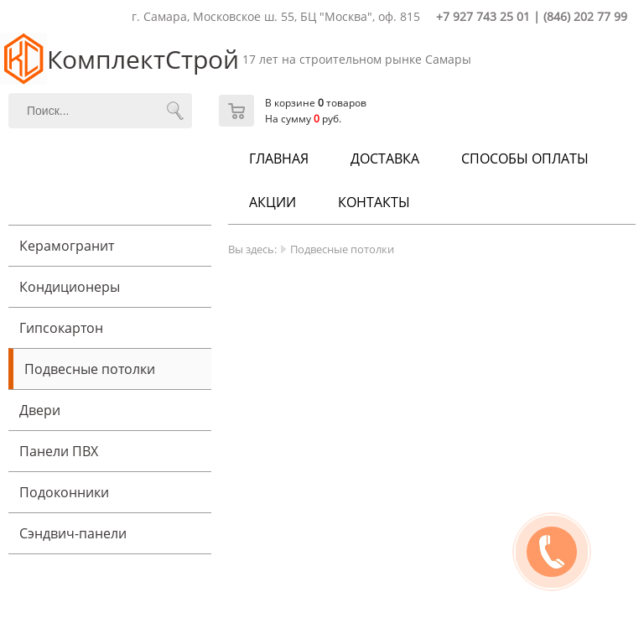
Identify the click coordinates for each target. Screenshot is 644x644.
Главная (279, 158)
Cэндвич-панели (73, 533)
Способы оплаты (525, 158)
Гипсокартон (61, 328)
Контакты (374, 202)
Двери (40, 410)
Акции (273, 202)
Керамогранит (67, 246)
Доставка (385, 158)
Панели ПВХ (59, 451)
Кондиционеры (70, 287)
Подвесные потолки (90, 369)
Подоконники (64, 492)
